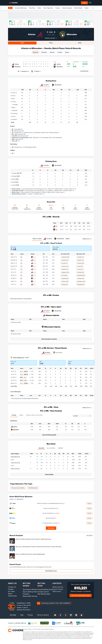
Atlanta (32, 34)
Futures (58, 8)
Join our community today (81, 595)
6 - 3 (34, 266)
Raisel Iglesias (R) (15, 457)
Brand (10, 594)
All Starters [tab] (51, 448)
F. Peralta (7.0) (80, 257)
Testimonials (12, 596)
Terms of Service (43, 615)
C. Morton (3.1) (65, 269)
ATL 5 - (24, 371)
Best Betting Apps (44, 594)
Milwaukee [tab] (57, 85)
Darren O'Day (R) (15, 469)
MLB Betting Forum (51, 571)
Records (52, 52)
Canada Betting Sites (45, 589)
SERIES (67, 239)
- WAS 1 (24, 380)
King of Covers (58, 589)
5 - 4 (34, 269)
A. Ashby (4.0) (80, 260)
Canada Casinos (43, 592)
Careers (11, 589)
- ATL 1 (23, 377)
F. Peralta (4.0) (80, 272)
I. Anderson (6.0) (65, 257)
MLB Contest (78, 8)
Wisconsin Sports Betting (18, 488)
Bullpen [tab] (41, 448)
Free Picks (32, 8)
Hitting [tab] (21, 415)
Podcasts (26, 594)
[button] (51, 435)
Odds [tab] (80, 43)
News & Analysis (67, 8)
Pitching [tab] (14, 415)
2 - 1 (34, 278)
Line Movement (84, 71)
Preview (60, 52)
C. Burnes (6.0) (80, 263)
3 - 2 (34, 263)
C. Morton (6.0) (65, 278)
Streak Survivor (58, 587)
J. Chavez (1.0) (65, 266)
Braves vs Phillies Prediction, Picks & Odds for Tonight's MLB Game (33, 539)
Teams (86, 8)
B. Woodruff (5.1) (81, 284)
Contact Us (12, 587)
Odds (39, 8)
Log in (84, 3)
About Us (12, 583)
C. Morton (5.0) (65, 260)
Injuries (67, 52)
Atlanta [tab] (45, 85)
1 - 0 (34, 257)
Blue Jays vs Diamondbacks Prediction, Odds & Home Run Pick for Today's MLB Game (39, 547)
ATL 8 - (24, 374)
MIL (57, 229)
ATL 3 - (24, 383)
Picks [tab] (51, 43)
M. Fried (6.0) (64, 275)
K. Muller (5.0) (64, 284)
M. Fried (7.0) (64, 263)
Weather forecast (50, 38)
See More (51, 528)
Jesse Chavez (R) (15, 463)
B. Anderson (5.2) (81, 281)
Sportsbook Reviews (30, 589)
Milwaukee (72, 34)
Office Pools (57, 591)
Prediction (44, 52)
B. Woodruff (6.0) (81, 275)
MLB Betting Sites (33, 488)
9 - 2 (34, 260)
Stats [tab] (22, 43)
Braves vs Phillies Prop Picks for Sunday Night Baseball (30, 554)
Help (22, 615)
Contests (57, 583)
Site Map (13, 615)
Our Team (11, 591)
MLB (10, 8)
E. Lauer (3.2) (80, 269)
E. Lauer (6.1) (80, 266)
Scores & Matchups (21, 8)
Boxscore (36, 52)
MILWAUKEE (56, 311)
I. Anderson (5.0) (65, 272)
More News (90, 535)
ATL (57, 226)
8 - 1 (34, 284)
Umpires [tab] (61, 448)
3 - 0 (34, 272)
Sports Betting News (30, 592)
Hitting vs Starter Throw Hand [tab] (34, 415)
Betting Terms (87, 239)
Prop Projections (48, 8)
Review (89, 503)
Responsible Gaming (30, 596)
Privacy (30, 615)
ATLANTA (45, 311)
